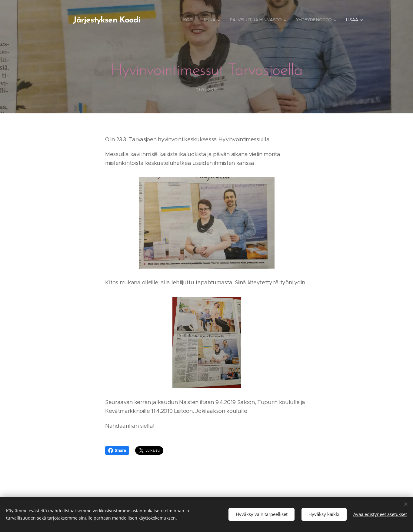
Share (117, 450)
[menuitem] (188, 20)
